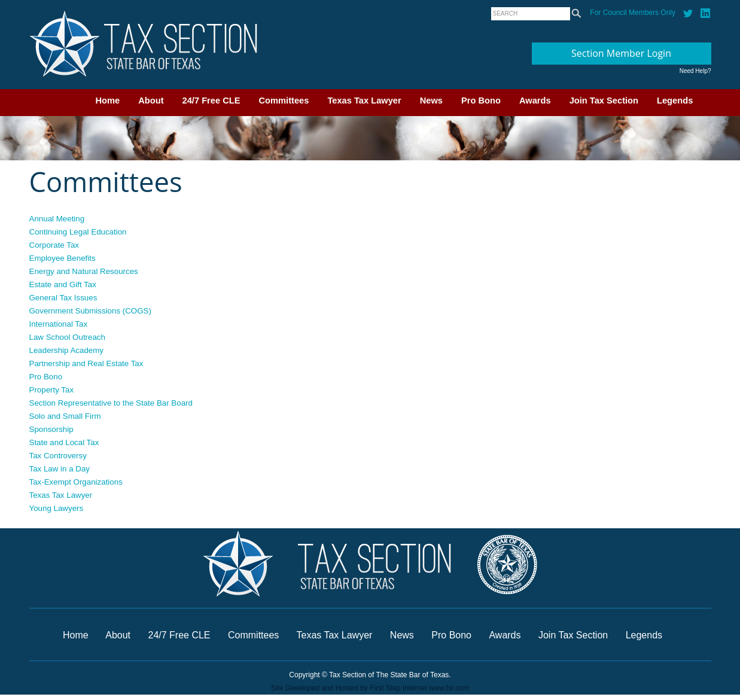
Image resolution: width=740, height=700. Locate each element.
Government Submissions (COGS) (90, 311)
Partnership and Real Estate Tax (86, 363)
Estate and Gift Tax (63, 284)
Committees (284, 101)
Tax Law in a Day (60, 469)
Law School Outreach (67, 337)
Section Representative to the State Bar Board (111, 403)
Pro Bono (481, 101)
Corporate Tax (54, 245)
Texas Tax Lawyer (364, 101)
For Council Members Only (633, 13)
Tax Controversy (58, 456)
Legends (675, 101)
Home (108, 101)
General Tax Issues (63, 298)
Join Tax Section (604, 101)
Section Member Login (621, 53)
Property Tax (52, 390)
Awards (535, 101)
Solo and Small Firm (65, 416)
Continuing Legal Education (78, 232)
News (431, 101)
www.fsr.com (449, 688)
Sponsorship (51, 429)
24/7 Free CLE (211, 101)
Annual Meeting (57, 219)
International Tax (59, 324)
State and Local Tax (64, 442)
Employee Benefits (63, 258)
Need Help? (695, 71)
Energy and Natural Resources (84, 271)
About (151, 101)
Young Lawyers (57, 508)
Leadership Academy (66, 350)
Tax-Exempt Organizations (76, 482)
